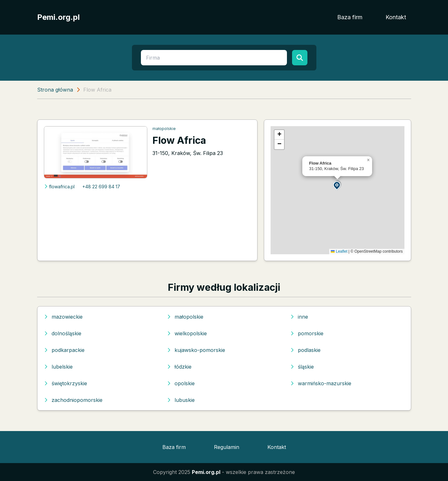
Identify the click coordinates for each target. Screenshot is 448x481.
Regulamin (227, 447)
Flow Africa (179, 140)
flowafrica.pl (59, 187)
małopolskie (164, 129)
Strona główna (55, 90)
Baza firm (350, 17)
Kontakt (396, 17)
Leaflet (339, 251)
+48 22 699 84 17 (101, 187)
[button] (337, 185)
